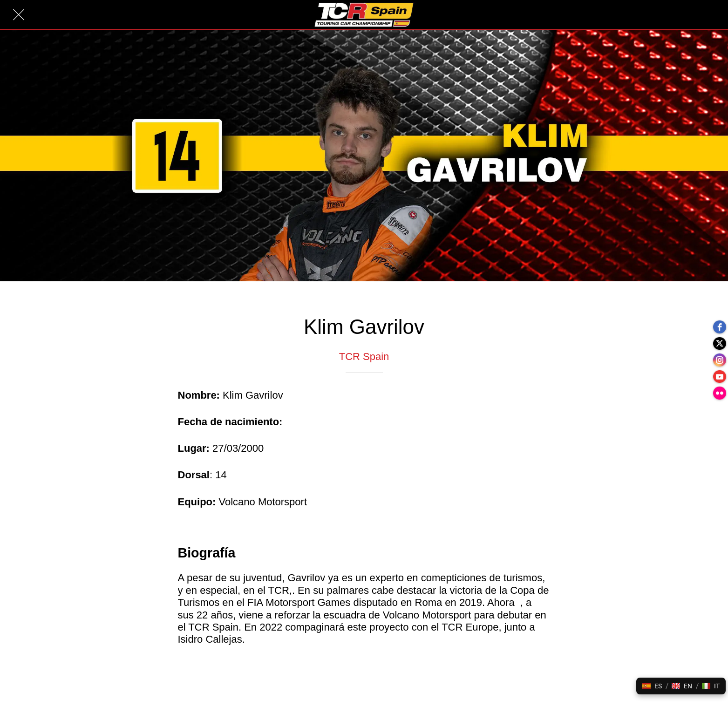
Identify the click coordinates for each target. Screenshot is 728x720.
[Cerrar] (19, 15)
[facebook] (719, 323)
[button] (652, 686)
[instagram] (719, 360)
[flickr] (719, 397)
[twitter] (719, 341)
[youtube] (719, 379)
